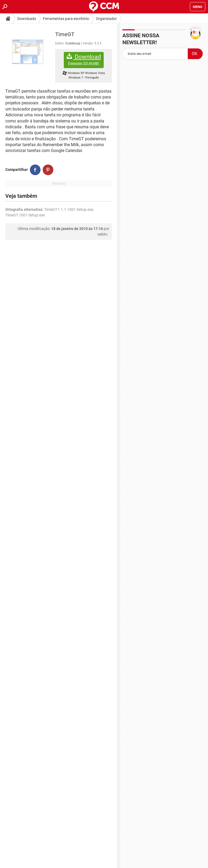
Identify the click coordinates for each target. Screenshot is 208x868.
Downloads (27, 19)
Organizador (106, 19)
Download (84, 59)
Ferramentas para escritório (66, 19)
